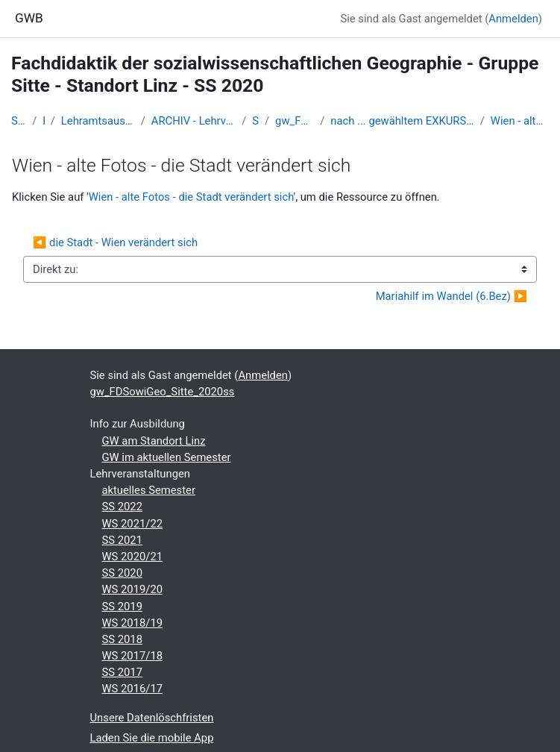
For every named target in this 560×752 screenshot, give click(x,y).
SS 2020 (122, 573)
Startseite (19, 121)
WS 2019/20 (133, 589)
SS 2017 (122, 672)
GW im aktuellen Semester (167, 457)
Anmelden (513, 19)
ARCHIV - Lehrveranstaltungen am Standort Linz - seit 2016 (194, 121)
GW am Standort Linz (154, 441)
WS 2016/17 (133, 689)
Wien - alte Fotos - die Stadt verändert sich (520, 121)
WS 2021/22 (133, 524)
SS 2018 (122, 639)
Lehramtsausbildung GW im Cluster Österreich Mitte (98, 121)
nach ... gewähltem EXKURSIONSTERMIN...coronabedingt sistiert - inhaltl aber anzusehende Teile (402, 121)
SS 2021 (122, 540)
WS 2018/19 (133, 623)
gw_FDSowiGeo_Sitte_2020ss (295, 121)
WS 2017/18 (133, 656)
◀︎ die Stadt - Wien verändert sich (115, 242)
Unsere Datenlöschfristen (152, 718)
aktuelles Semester (149, 490)
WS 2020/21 (133, 557)
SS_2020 (255, 121)
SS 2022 (122, 507)
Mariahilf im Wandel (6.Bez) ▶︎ (452, 296)
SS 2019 (122, 607)
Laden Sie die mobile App (152, 738)
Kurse (43, 121)
